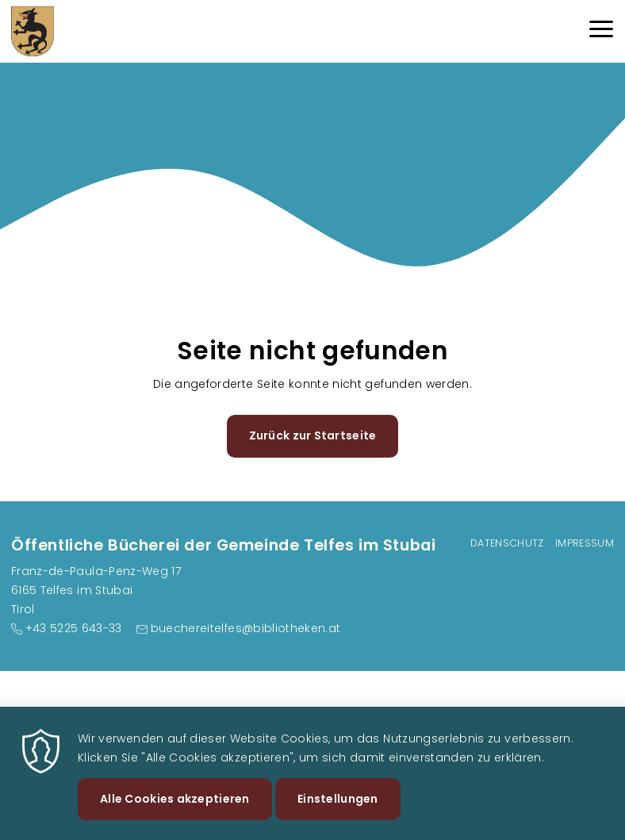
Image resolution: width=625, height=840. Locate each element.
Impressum (585, 543)
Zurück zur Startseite (313, 435)
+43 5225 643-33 (74, 628)
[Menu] (601, 31)
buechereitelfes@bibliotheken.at (246, 628)
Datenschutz (507, 543)
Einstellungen (338, 808)
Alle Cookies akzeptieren (175, 808)
